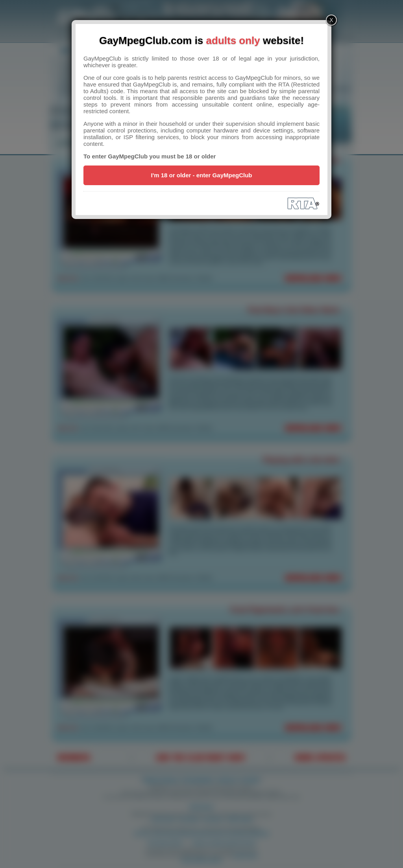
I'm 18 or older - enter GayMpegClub (202, 175)
